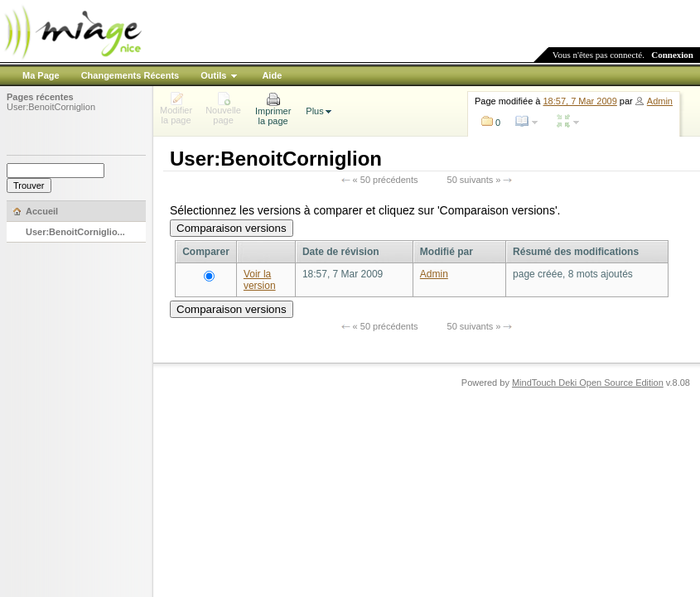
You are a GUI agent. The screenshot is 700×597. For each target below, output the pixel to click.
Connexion (672, 55)
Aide (272, 75)
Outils (213, 75)
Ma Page (41, 75)
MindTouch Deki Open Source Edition (588, 383)
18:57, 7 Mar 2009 (580, 101)
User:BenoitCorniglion (51, 107)
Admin (660, 101)
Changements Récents (130, 75)
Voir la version (260, 280)
